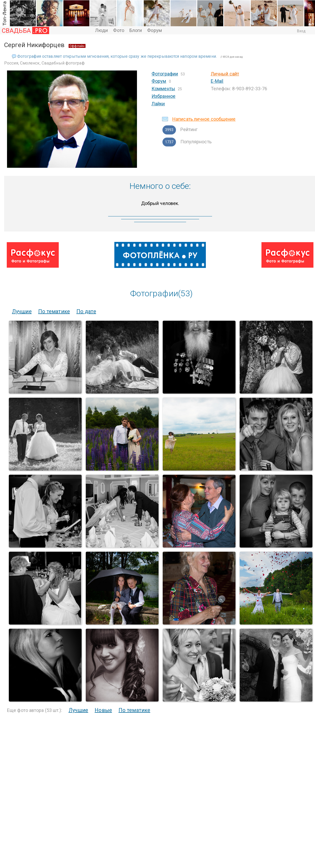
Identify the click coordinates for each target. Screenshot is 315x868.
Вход (301, 31)
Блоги (136, 30)
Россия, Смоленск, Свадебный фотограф (44, 63)
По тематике (54, 311)
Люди (101, 30)
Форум (155, 30)
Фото (119, 30)
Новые (103, 710)
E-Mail (217, 81)
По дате (86, 311)
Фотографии (165, 74)
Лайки (158, 104)
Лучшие (22, 311)
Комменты (163, 89)
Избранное (163, 96)
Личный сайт (225, 74)
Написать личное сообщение (204, 119)
